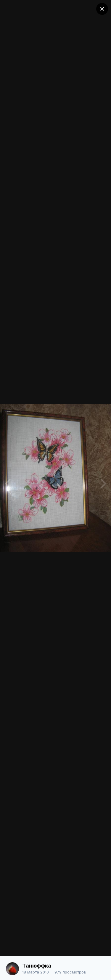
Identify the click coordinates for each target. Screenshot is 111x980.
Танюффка (37, 966)
